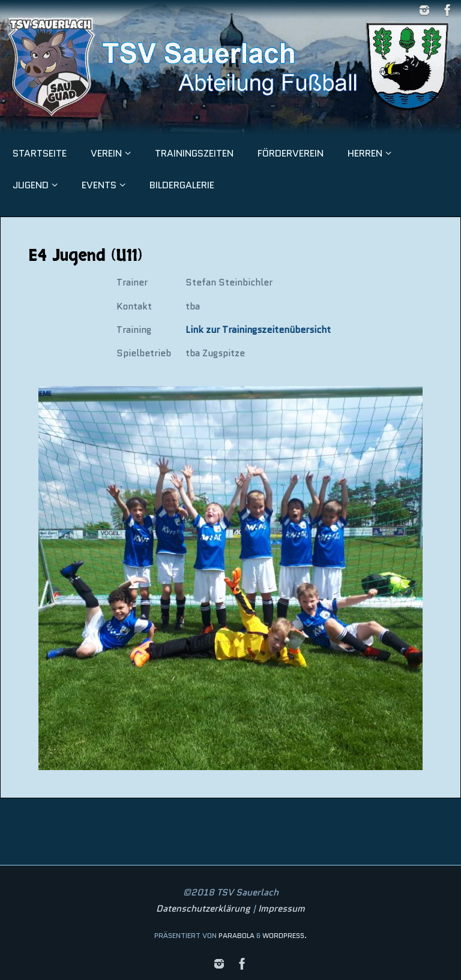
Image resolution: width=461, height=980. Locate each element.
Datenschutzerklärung (203, 909)
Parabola (237, 935)
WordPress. (285, 935)
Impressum (282, 909)
